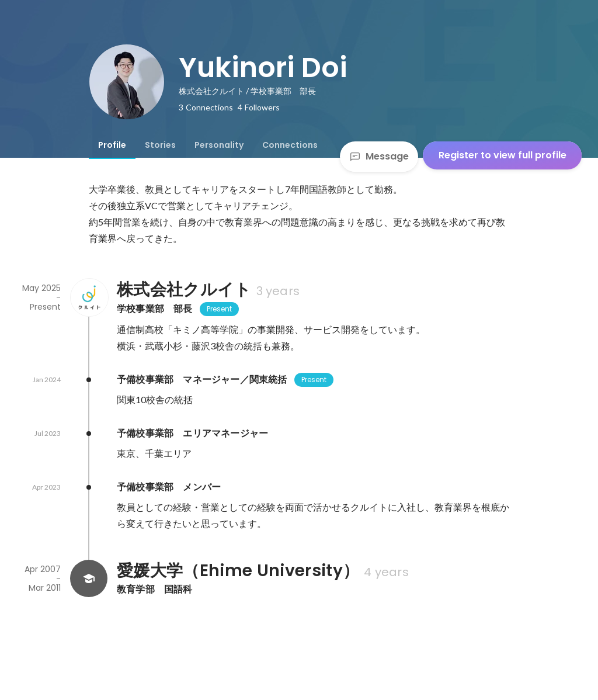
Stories (160, 145)
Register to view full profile (503, 155)
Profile (112, 145)
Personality (219, 145)
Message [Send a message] (379, 156)
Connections (290, 145)
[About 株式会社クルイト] (89, 297)
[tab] (112, 145)
